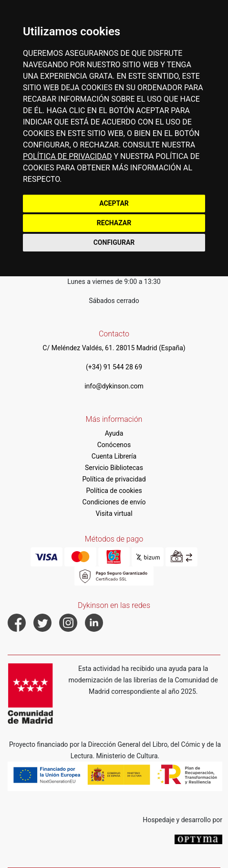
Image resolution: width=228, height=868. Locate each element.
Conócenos (114, 445)
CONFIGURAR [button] (114, 242)
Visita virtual (114, 513)
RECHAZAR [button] (114, 223)
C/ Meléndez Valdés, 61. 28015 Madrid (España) (114, 348)
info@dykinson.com (114, 386)
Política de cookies (114, 491)
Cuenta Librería (114, 456)
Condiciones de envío (114, 502)
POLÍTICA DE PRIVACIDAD (67, 156)
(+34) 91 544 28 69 (114, 367)
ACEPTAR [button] (114, 203)
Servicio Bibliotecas (114, 468)
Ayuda (114, 433)
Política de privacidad (114, 479)
